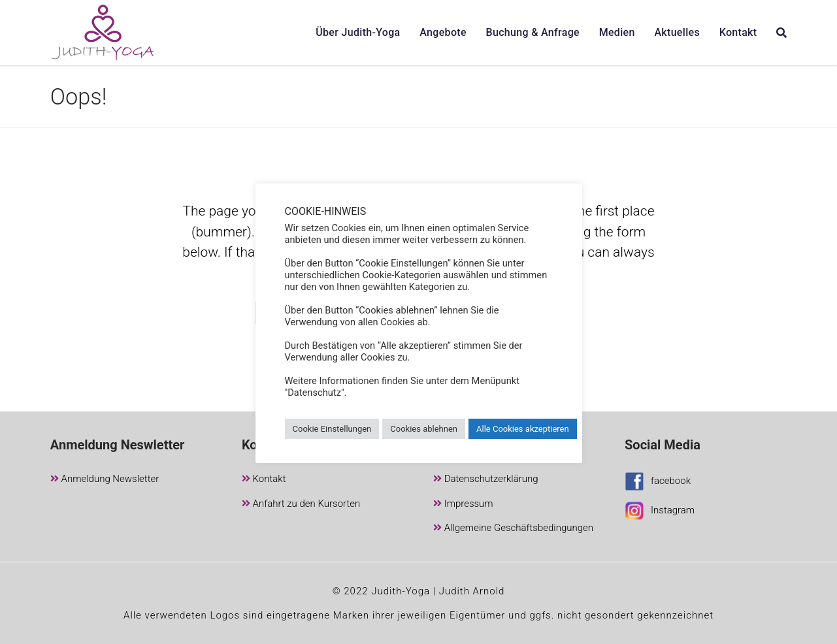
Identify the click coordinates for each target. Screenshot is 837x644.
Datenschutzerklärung (486, 480)
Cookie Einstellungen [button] (332, 429)
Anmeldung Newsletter (105, 480)
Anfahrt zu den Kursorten (301, 505)
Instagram (660, 512)
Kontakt (264, 480)
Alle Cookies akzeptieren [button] (523, 429)
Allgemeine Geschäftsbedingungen (513, 529)
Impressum (463, 505)
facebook (658, 483)
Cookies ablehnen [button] (424, 429)
